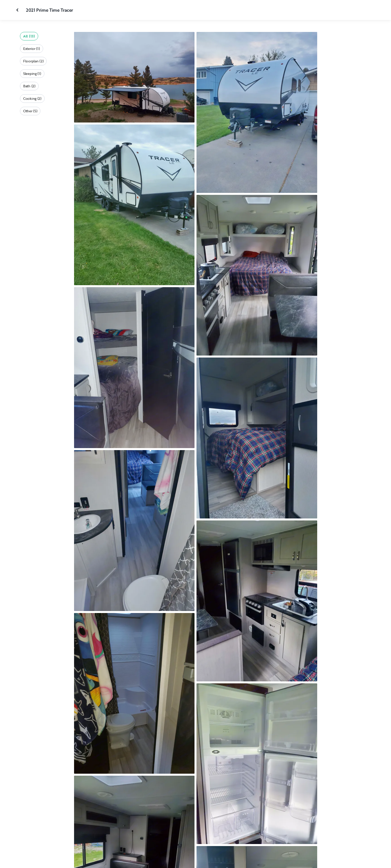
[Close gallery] (18, 10)
